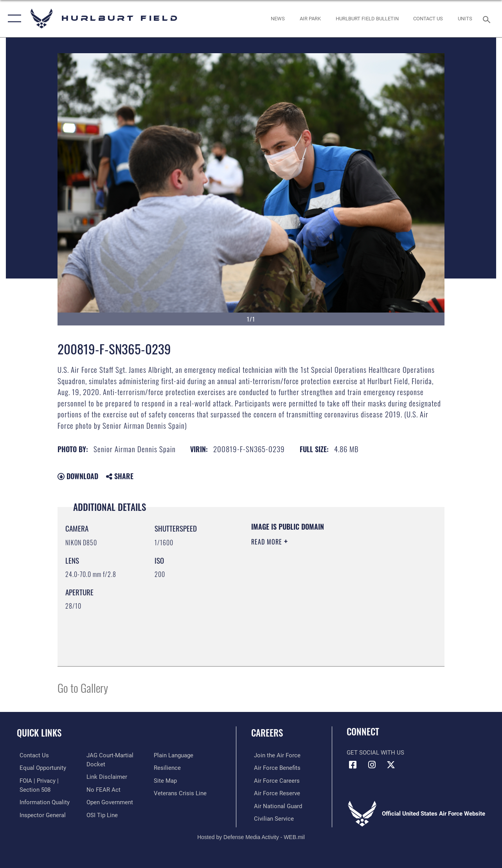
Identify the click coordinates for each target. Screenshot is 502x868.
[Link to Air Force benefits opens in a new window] (274, 768)
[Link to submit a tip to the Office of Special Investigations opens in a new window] (101, 814)
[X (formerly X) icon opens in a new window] (391, 765)
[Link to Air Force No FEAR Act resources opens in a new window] (103, 789)
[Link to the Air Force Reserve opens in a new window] (274, 793)
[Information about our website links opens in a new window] (106, 776)
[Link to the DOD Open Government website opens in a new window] (109, 802)
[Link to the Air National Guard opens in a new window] (275, 805)
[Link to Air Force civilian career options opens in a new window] (271, 818)
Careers (267, 733)
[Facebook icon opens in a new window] (353, 765)
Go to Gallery (83, 687)
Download (78, 476)
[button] (13, 19)
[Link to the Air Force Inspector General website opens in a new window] (40, 814)
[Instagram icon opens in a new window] (372, 765)
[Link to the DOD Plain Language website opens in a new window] (174, 755)
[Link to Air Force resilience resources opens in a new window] (168, 768)
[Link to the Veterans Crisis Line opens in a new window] (181, 793)
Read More (268, 542)
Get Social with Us (375, 753)
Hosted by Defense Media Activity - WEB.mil (251, 836)
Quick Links (39, 733)
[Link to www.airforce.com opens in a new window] (274, 755)
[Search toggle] (488, 19)
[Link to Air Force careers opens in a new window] (274, 780)
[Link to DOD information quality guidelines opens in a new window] (42, 802)
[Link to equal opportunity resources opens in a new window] (40, 768)
